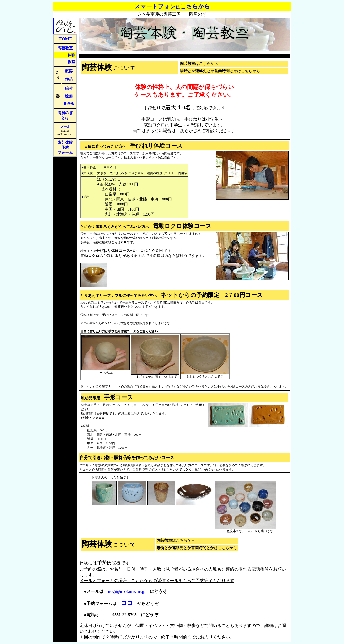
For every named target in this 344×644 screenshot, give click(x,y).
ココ (127, 603)
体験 (71, 55)
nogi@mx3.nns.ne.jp (127, 591)
